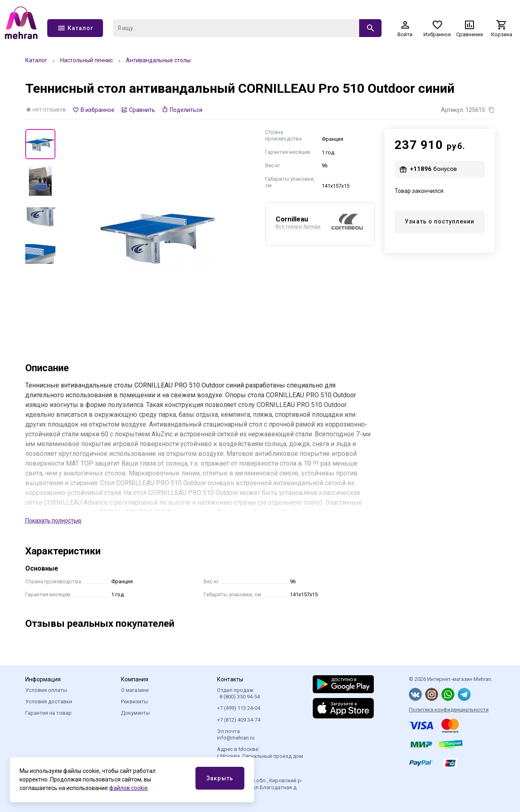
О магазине (135, 690)
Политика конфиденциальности (449, 710)
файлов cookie (128, 788)
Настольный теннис (87, 60)
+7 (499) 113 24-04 (239, 708)
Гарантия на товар (48, 713)
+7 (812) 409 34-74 (239, 720)
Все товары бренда (298, 227)
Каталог (36, 60)
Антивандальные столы (158, 60)
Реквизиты (135, 701)
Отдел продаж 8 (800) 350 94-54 (238, 693)
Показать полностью (53, 521)
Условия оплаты (46, 690)
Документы (135, 713)
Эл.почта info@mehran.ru (236, 734)
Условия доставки (49, 701)
